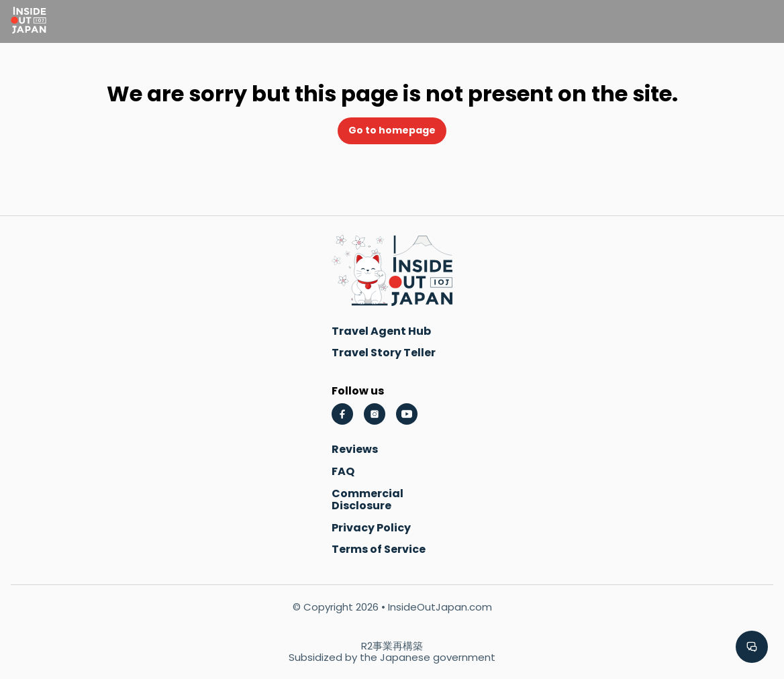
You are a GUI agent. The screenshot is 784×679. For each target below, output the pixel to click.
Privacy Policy (371, 528)
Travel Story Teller (384, 353)
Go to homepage (392, 130)
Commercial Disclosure (367, 500)
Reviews (355, 449)
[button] (752, 647)
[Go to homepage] (29, 21)
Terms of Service (379, 549)
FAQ (343, 471)
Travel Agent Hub (381, 331)
